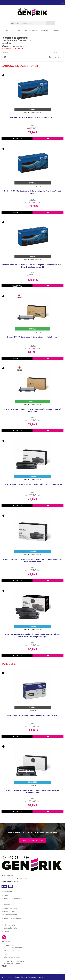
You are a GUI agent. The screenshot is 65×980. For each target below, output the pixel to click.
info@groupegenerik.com (11, 957)
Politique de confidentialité (12, 898)
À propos (5, 895)
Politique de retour (8, 912)
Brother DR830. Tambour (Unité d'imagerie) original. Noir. (32, 715)
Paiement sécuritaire (9, 909)
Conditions (6, 922)
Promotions (45, 30)
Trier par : (58, 52)
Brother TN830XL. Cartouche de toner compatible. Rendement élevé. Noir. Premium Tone (33, 560)
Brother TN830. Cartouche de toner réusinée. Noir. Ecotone (33, 337)
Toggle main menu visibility (63, 2)
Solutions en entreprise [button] (27, 30)
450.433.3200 (15, 950)
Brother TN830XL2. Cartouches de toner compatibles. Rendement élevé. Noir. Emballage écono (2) (33, 635)
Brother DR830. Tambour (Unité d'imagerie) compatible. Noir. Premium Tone (32, 791)
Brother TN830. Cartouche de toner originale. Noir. (33, 117)
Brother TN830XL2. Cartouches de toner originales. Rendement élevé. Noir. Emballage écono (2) (32, 266)
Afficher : (6, 52)
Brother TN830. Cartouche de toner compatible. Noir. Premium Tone (32, 484)
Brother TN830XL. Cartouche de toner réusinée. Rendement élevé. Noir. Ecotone (32, 410)
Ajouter (17, 139)
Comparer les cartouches (32, 840)
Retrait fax (6, 931)
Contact (56, 30)
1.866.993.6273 (16, 946)
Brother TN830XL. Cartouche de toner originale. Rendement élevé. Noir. (33, 192)
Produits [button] (10, 30)
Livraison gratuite (8, 925)
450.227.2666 (17, 948)
